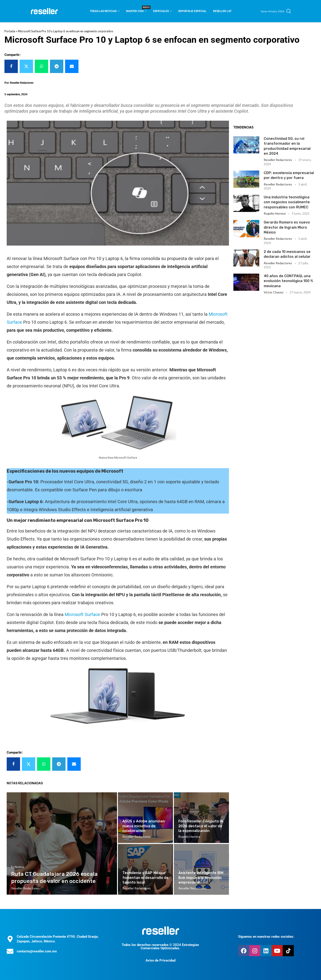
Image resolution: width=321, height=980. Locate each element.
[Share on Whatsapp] (41, 66)
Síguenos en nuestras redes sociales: (266, 937)
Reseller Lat (222, 11)
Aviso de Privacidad (160, 960)
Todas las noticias (103, 11)
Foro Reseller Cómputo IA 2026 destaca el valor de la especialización (201, 826)
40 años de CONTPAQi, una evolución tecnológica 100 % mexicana (288, 281)
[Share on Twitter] (26, 66)
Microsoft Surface (82, 614)
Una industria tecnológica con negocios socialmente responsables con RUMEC (287, 202)
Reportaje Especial (192, 11)
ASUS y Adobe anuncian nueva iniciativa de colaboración (143, 826)
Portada (10, 31)
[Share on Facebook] (11, 66)
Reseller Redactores (278, 160)
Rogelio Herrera (275, 213)
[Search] (289, 11)
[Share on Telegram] (57, 66)
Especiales (161, 11)
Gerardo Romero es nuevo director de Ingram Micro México (287, 227)
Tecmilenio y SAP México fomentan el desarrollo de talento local (145, 878)
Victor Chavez (274, 292)
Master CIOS (136, 10)
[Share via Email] (72, 66)
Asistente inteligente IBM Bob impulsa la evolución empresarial (201, 878)
